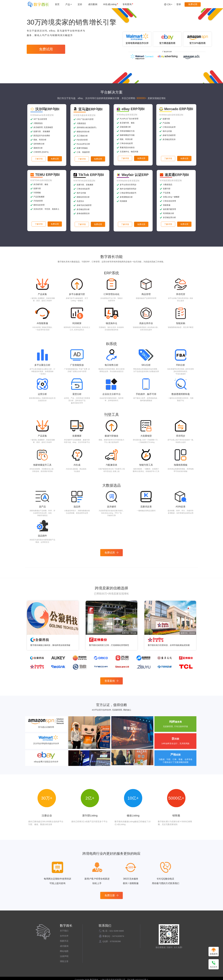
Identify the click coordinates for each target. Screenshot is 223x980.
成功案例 (64, 946)
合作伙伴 (64, 936)
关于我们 (64, 931)
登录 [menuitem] (179, 4)
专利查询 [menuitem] (128, 4)
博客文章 (64, 961)
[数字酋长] (38, 4)
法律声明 (64, 956)
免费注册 (111, 895)
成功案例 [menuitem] (93, 4)
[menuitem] (69, 4)
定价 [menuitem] (80, 4)
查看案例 (111, 681)
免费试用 (46, 49)
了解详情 (39, 159)
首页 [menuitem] (57, 4)
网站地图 (64, 951)
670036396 (115, 941)
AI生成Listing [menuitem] (111, 4)
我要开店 (64, 941)
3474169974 (118, 936)
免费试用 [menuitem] (193, 4)
